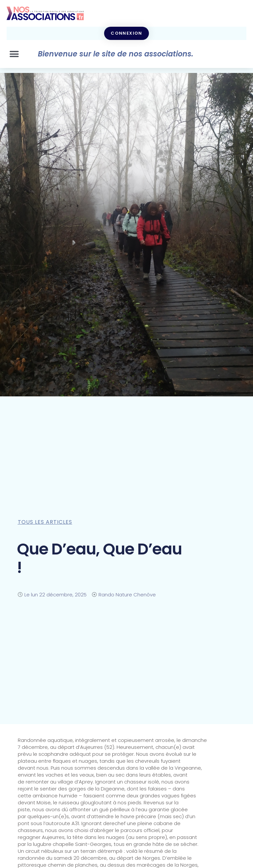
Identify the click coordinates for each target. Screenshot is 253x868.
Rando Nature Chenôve (127, 595)
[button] (14, 54)
